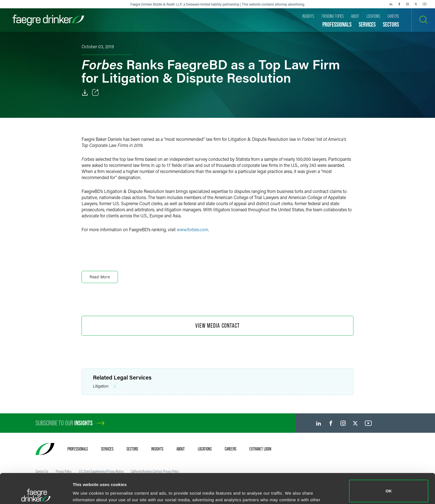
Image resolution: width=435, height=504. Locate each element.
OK (389, 461)
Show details (86, 492)
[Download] (85, 93)
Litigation (104, 386)
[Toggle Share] (95, 93)
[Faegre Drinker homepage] (48, 20)
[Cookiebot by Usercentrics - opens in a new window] (36, 493)
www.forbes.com (192, 229)
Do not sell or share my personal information (389, 486)
